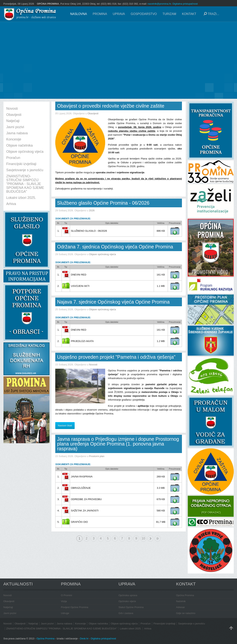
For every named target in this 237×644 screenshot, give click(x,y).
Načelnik (181, 601)
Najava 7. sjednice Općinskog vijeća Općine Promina (113, 302)
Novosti (93, 365)
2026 (92, 210)
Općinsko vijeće (127, 601)
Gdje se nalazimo (186, 613)
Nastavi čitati (65, 425)
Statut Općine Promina (131, 607)
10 (143, 538)
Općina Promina (185, 595)
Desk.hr (84, 639)
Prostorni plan (97, 456)
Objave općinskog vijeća (102, 254)
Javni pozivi (10, 613)
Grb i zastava (126, 613)
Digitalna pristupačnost (185, 4)
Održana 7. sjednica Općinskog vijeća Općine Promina (115, 247)
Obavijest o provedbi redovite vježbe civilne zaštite (111, 106)
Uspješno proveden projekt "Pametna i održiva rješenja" (116, 357)
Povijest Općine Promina (75, 607)
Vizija (64, 601)
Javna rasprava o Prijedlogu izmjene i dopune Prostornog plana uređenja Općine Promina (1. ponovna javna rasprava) (118, 444)
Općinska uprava (128, 595)
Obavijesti (93, 113)
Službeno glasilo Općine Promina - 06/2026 (103, 203)
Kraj (158, 539)
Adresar (181, 607)
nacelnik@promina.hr (159, 4)
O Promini (67, 595)
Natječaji (8, 607)
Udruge (65, 613)
